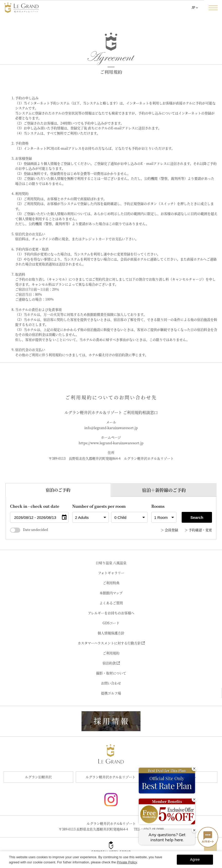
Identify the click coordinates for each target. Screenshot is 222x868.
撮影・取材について (111, 673)
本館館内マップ (111, 593)
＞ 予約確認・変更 (198, 530)
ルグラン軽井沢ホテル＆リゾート (110, 777)
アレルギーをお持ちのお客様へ (111, 613)
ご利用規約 (111, 653)
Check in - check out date (35, 506)
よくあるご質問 (111, 603)
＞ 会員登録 (169, 530)
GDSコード (111, 623)
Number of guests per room (91, 506)
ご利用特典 (111, 583)
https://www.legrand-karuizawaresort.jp (111, 443)
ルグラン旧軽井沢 (38, 777)
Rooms (158, 506)
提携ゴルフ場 (111, 693)
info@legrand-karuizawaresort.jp (111, 428)
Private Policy (127, 862)
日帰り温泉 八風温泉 (111, 563)
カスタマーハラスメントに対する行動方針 (111, 643)
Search (197, 517)
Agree (195, 860)
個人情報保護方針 (111, 633)
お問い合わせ (111, 683)
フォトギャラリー (111, 573)
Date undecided (29, 530)
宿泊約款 (111, 663)
